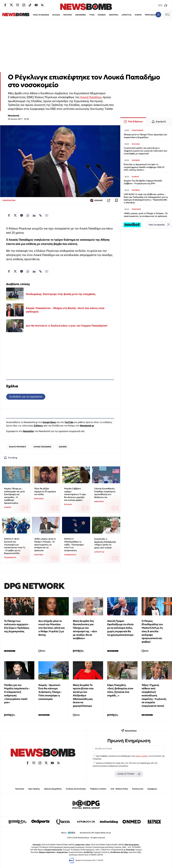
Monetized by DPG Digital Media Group (95, 833)
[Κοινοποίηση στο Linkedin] (34, 215)
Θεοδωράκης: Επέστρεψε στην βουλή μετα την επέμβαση (61, 294)
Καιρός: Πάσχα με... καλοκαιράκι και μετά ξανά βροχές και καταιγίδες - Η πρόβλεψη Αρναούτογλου (14, 496)
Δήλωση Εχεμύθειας (53, 789)
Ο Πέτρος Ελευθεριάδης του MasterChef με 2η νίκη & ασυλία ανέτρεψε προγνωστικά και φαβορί (152, 631)
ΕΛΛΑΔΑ (47, 15)
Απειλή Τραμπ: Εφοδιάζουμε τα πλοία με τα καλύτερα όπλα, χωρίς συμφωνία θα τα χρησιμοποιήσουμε (120, 628)
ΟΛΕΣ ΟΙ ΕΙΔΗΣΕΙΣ (31, 15)
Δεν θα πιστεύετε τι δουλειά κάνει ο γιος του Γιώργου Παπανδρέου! (67, 326)
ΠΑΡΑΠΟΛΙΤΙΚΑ (9, 200)
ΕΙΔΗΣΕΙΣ (63, 447)
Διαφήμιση (152, 789)
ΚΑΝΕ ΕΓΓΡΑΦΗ (129, 774)
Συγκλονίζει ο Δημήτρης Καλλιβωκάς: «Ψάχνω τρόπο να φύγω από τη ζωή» (105, 543)
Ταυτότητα (20, 789)
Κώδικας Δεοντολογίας (76, 789)
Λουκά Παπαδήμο (91, 97)
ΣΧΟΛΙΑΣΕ (96, 200)
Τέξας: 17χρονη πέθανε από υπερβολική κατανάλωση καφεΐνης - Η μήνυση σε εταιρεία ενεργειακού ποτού (154, 695)
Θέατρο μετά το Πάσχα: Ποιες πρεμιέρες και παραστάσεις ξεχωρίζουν (145, 136)
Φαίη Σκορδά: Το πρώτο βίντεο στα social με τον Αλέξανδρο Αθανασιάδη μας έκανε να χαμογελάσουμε (83, 695)
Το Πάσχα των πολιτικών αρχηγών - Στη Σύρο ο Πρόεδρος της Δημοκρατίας (17, 626)
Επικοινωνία (138, 789)
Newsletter (28, 431)
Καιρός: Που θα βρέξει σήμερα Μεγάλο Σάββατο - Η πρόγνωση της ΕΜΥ (143, 182)
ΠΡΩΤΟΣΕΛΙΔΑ (142, 15)
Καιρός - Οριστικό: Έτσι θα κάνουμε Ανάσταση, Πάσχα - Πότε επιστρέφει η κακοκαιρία (50, 692)
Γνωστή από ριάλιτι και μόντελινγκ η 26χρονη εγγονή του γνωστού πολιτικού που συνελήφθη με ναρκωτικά (145, 151)
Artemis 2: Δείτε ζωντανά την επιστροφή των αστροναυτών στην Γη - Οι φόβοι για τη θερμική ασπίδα (15, 546)
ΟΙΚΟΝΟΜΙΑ (71, 15)
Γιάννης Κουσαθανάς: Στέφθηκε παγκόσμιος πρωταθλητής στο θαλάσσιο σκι (105, 493)
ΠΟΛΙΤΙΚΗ (58, 15)
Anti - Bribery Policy (119, 789)
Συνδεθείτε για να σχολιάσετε (26, 397)
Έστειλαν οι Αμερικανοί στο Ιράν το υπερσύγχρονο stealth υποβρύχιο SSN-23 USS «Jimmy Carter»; (144, 167)
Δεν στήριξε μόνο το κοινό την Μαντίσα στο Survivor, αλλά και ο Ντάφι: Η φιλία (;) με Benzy (52, 628)
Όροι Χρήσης (34, 789)
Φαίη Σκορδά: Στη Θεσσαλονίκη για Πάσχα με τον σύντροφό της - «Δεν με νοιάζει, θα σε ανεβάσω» (85, 630)
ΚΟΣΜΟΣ (92, 15)
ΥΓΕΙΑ (82, 15)
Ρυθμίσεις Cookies (98, 789)
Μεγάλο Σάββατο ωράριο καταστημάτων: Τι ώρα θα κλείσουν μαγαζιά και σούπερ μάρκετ (75, 494)
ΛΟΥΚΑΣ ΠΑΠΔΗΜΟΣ (42, 447)
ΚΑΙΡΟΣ (129, 15)
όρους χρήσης (142, 756)
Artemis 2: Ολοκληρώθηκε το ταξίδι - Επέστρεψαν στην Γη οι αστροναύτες (74, 545)
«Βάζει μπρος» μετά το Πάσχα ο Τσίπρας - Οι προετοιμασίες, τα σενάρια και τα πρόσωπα (45, 545)
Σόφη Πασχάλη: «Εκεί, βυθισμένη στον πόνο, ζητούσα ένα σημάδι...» (120, 690)
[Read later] (116, 200)
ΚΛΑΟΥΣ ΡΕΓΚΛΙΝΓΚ (18, 447)
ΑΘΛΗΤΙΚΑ (104, 15)
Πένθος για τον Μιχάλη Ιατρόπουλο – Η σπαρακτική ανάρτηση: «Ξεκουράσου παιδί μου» (17, 694)
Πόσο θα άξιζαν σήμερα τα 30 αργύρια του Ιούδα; (45, 491)
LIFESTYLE (117, 15)
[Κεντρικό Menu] (167, 15)
